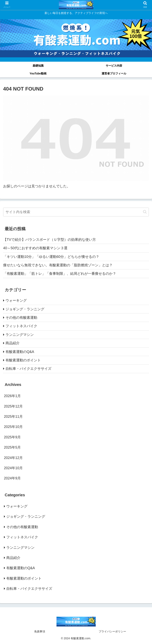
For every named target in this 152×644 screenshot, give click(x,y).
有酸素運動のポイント (23, 360)
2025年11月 (13, 417)
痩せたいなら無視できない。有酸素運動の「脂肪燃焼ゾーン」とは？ (58, 265)
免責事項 (40, 631)
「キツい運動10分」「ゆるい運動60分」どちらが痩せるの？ (51, 257)
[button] (145, 212)
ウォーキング (16, 300)
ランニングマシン (20, 335)
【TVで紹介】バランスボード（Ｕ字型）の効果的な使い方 (50, 240)
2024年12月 (13, 458)
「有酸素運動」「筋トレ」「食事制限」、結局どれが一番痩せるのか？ (60, 274)
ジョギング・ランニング (25, 309)
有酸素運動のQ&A (20, 352)
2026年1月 (12, 396)
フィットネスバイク (21, 326)
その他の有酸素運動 (21, 318)
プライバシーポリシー (112, 631)
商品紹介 (13, 343)
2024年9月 (12, 478)
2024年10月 (13, 468)
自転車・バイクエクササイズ (28, 369)
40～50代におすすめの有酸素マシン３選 (35, 248)
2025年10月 (13, 427)
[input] (76, 212)
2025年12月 (13, 406)
